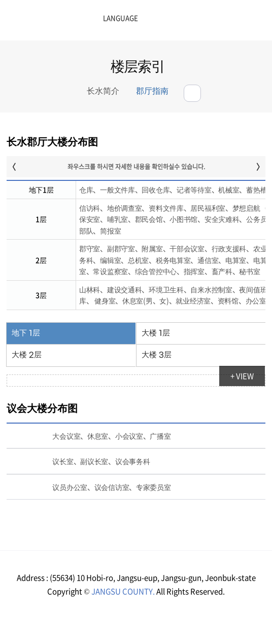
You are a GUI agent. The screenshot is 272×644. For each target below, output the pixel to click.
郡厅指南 (152, 91)
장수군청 (41, 23)
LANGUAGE (95, 18)
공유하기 (192, 93)
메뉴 (227, 22)
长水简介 (103, 91)
